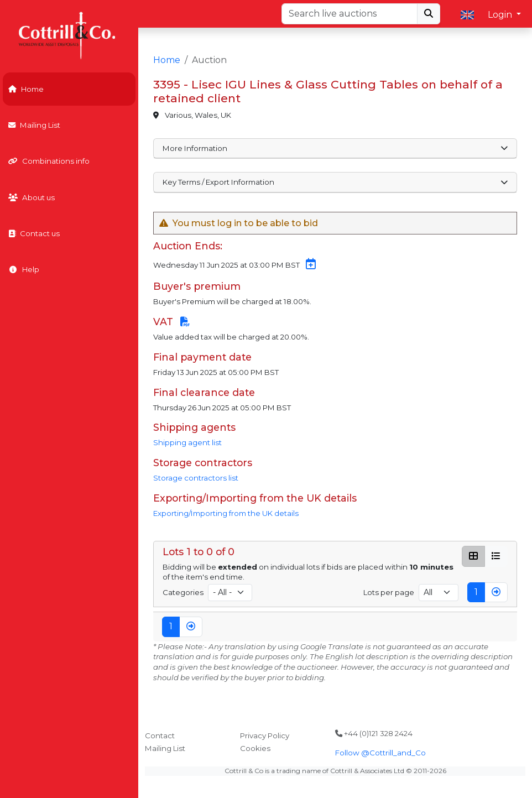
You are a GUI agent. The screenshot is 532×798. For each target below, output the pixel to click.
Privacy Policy (265, 736)
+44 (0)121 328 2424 (374, 733)
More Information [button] (335, 148)
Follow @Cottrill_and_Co (380, 753)
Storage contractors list (196, 478)
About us (32, 197)
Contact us (34, 233)
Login (501, 15)
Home (26, 89)
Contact (160, 736)
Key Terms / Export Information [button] (335, 182)
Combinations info (49, 161)
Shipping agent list (187, 442)
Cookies (255, 748)
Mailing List (34, 125)
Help (24, 269)
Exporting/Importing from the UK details (226, 513)
